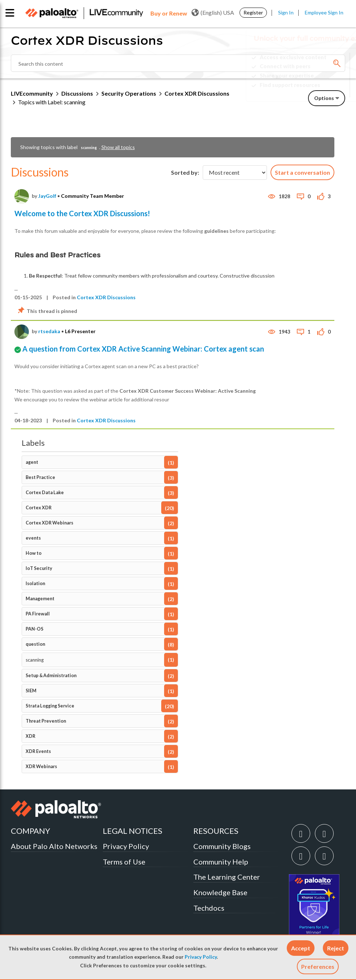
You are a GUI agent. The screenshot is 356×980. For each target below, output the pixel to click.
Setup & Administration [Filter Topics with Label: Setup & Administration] (51, 676)
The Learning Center (227, 877)
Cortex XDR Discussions (106, 297)
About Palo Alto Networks (54, 846)
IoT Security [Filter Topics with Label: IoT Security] (39, 568)
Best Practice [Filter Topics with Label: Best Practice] (40, 477)
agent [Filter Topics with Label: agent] (32, 462)
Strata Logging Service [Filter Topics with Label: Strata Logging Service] (50, 706)
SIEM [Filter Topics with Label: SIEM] (31, 691)
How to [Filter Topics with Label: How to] (34, 553)
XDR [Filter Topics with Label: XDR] (30, 736)
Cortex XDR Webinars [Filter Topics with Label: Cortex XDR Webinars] (49, 523)
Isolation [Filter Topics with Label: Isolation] (35, 583)
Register (253, 12)
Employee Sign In (324, 12)
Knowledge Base (220, 892)
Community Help (221, 862)
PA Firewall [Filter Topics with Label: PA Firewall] (38, 614)
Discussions (77, 93)
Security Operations (129, 93)
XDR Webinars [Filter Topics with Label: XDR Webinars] (41, 766)
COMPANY (30, 831)
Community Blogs (222, 846)
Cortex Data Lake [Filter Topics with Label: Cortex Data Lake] (45, 493)
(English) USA (213, 13)
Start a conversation (302, 172)
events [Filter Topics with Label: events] (33, 538)
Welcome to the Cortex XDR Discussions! (82, 213)
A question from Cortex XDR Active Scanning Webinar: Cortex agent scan (143, 349)
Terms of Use (124, 862)
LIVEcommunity (32, 93)
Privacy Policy (201, 957)
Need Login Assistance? (313, 91)
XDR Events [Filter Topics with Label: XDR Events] (38, 751)
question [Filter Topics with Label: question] (35, 644)
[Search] (178, 63)
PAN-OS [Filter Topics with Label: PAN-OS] (34, 629)
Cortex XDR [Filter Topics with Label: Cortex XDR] (39, 508)
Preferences (318, 966)
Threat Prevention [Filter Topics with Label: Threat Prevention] (46, 721)
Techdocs (209, 908)
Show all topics (118, 147)
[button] (301, 948)
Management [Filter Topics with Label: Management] (40, 599)
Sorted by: (185, 172)
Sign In (286, 12)
